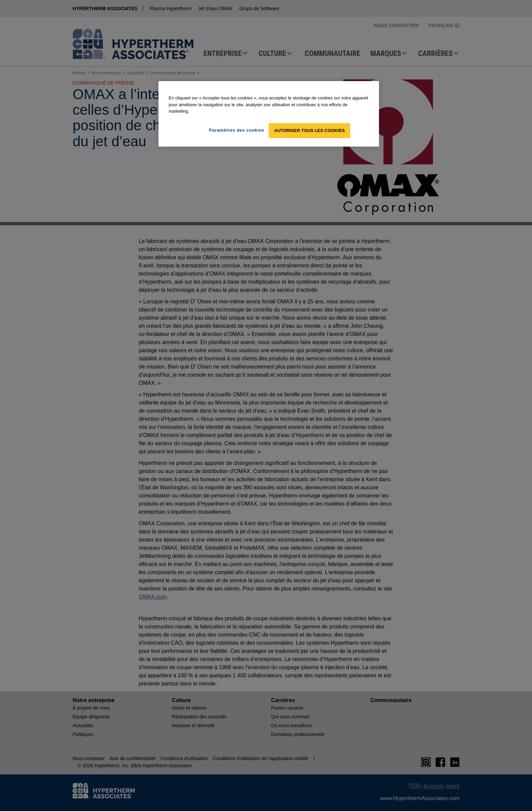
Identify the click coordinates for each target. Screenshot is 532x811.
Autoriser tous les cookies (309, 130)
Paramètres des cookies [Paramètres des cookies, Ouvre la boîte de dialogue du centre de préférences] (237, 130)
